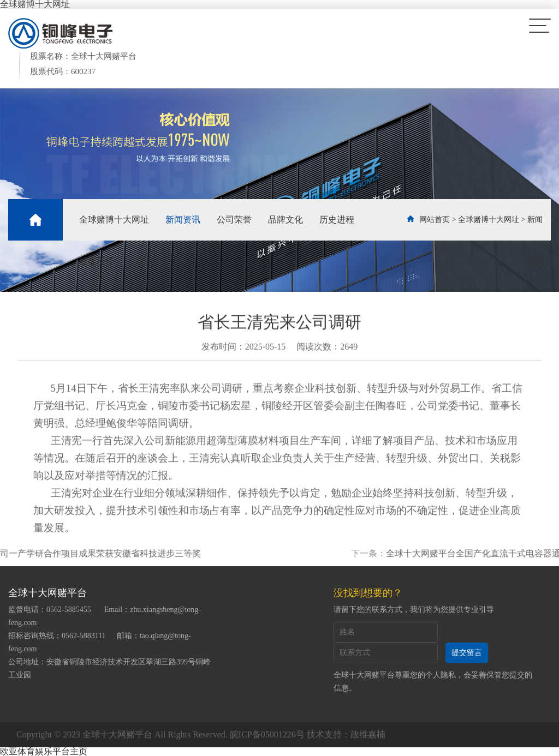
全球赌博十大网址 (114, 220)
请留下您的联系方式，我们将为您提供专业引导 (414, 610)
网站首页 (435, 220)
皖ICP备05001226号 (267, 734)
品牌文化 (286, 220)
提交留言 (467, 653)
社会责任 (97, 261)
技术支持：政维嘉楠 (346, 734)
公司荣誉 (234, 220)
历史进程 (337, 220)
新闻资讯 (183, 220)
